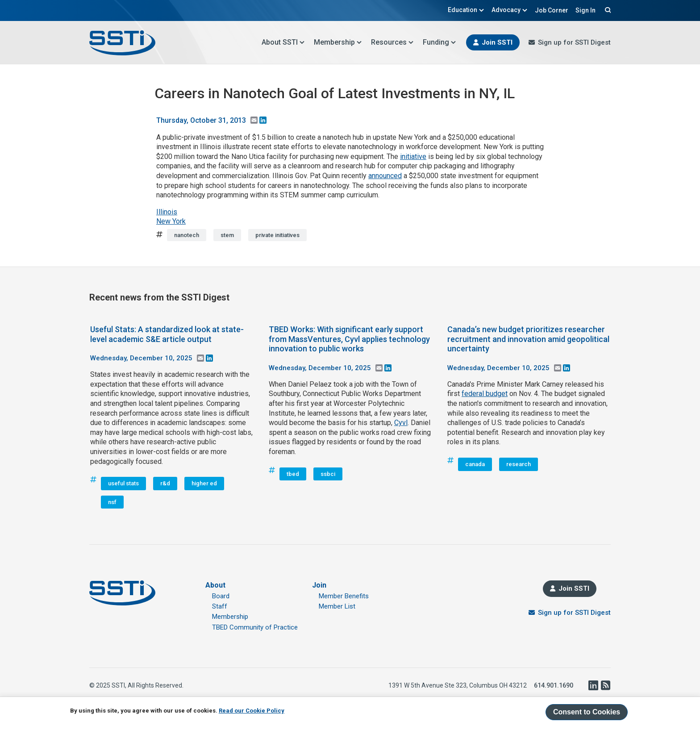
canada (475, 464)
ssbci (328, 474)
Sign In (585, 10)
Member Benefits (344, 596)
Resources (392, 42)
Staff (220, 606)
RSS (605, 685)
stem (227, 235)
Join (319, 585)
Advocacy (510, 10)
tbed (293, 474)
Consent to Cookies (587, 712)
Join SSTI (497, 42)
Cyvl (401, 423)
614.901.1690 (554, 685)
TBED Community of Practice (255, 627)
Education (466, 10)
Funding (440, 42)
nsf (112, 502)
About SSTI (283, 42)
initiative (413, 156)
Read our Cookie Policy (252, 711)
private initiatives (277, 235)
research (519, 464)
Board (221, 596)
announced (385, 176)
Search (607, 10)
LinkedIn (593, 685)
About (215, 585)
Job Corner (552, 10)
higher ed (204, 483)
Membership (338, 42)
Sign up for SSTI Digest (574, 42)
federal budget (485, 394)
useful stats (123, 483)
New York (171, 221)
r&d (165, 483)
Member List (337, 606)
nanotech (187, 235)
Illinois (167, 212)
